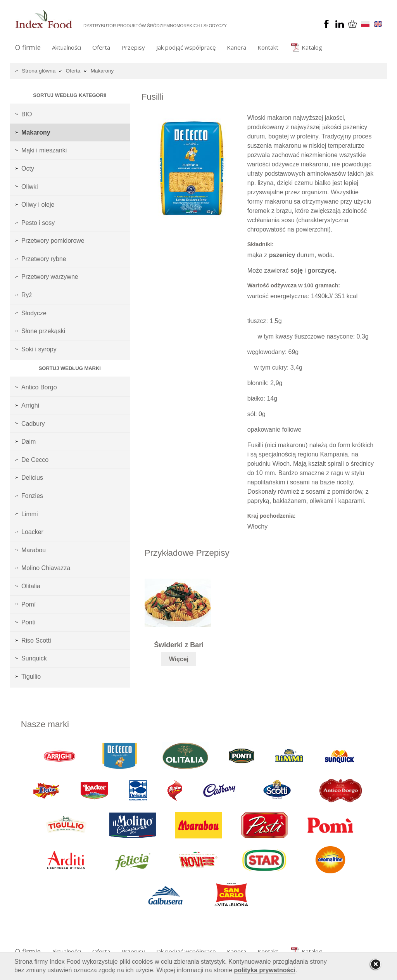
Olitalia (31, 586)
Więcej (179, 659)
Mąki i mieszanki (44, 150)
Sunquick (34, 658)
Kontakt (268, 47)
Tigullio (31, 677)
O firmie (28, 47)
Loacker (32, 532)
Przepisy (133, 47)
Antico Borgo (39, 387)
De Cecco (35, 460)
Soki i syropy (39, 349)
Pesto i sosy (38, 223)
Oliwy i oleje (38, 205)
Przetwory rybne (44, 259)
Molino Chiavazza (46, 568)
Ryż (27, 295)
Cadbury (33, 424)
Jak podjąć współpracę (186, 47)
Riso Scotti (36, 640)
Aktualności (66, 47)
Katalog (312, 47)
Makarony (102, 71)
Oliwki (30, 187)
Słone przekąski (43, 331)
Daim (28, 442)
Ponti (28, 622)
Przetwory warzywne (50, 277)
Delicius (32, 478)
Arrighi (30, 405)
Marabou (34, 550)
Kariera (236, 47)
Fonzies (32, 496)
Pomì (28, 604)
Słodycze (34, 313)
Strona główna (39, 71)
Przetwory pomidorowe (53, 241)
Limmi (30, 514)
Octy (28, 169)
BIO (27, 114)
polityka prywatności (265, 970)
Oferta (101, 47)
